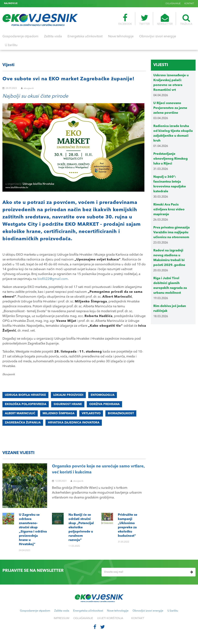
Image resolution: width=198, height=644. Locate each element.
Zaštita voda (53, 37)
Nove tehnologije (121, 37)
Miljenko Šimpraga (59, 413)
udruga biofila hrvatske (25, 395)
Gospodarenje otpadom (20, 37)
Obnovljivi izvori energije (158, 37)
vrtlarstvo (91, 413)
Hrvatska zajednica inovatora (74, 423)
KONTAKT (189, 4)
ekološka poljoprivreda (26, 404)
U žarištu (11, 45)
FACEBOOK (125, 20)
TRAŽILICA (186, 20)
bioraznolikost (121, 413)
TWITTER (144, 20)
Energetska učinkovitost (85, 37)
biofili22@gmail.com (53, 279)
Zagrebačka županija (23, 423)
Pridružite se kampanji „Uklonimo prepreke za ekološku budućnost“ (55, 3)
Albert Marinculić (20, 413)
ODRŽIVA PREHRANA (104, 404)
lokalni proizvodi (68, 395)
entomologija (103, 395)
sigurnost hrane (68, 404)
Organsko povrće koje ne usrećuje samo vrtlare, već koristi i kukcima (98, 469)
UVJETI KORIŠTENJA (110, 618)
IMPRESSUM (62, 618)
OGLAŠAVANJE (173, 4)
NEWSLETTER (165, 20)
